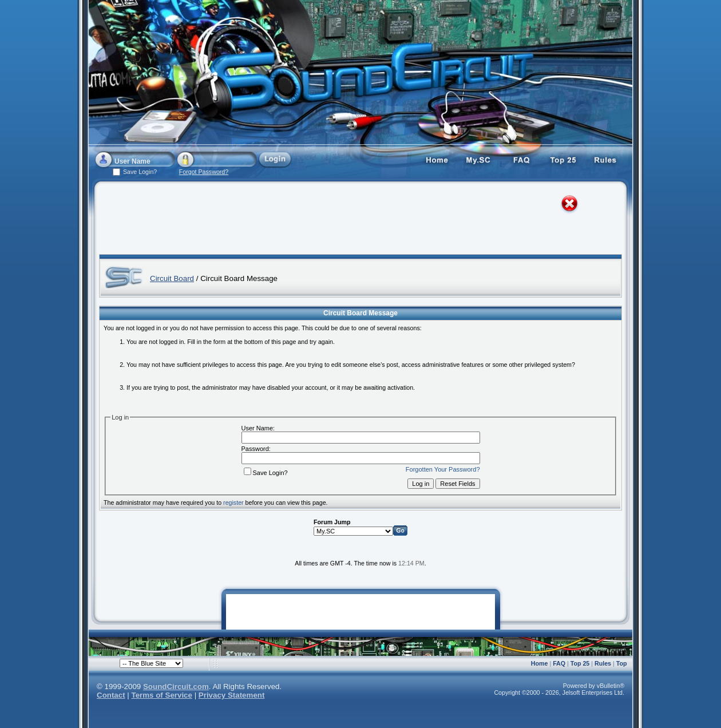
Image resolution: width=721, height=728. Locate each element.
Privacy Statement (232, 695)
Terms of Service (162, 695)
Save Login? (266, 473)
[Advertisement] (350, 220)
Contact (111, 695)
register (233, 503)
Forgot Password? (204, 172)
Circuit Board (172, 278)
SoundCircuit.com (176, 687)
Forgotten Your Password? (443, 469)
